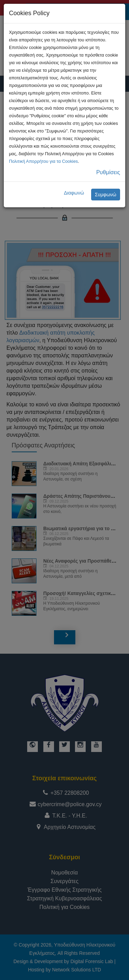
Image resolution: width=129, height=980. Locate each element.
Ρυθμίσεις (108, 172)
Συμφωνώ (106, 195)
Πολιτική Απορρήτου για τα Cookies (43, 161)
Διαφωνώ (74, 193)
